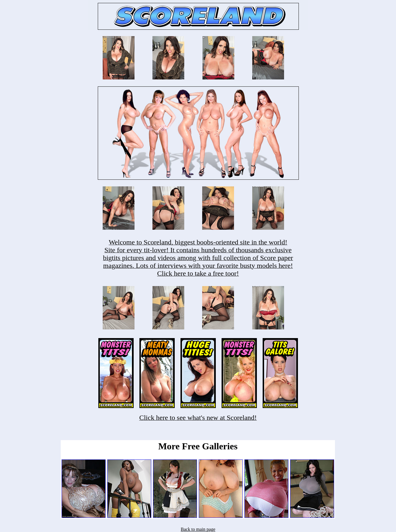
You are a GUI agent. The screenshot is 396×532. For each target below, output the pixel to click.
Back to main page (198, 529)
